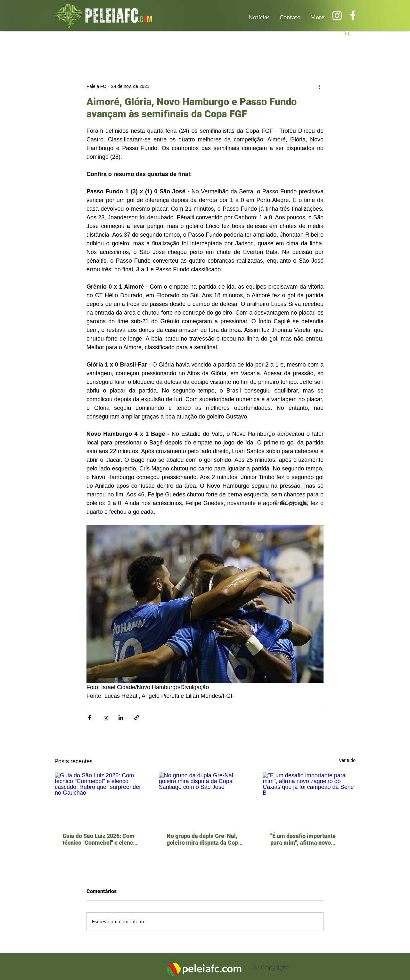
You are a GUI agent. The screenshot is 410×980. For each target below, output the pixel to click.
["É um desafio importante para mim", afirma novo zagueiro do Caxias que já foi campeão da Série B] (309, 798)
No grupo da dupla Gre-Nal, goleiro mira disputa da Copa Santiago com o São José (204, 839)
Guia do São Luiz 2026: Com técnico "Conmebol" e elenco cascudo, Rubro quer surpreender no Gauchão (99, 839)
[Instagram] (337, 15)
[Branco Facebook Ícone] (353, 15)
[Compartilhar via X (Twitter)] (105, 718)
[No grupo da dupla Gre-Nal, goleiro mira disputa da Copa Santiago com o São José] (205, 798)
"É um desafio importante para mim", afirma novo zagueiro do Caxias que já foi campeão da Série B (308, 839)
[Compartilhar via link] (137, 718)
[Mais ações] (320, 86)
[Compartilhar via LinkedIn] (121, 718)
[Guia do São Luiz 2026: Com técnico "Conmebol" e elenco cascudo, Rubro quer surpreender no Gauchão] (101, 798)
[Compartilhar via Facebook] (90, 718)
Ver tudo (347, 760)
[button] (347, 33)
